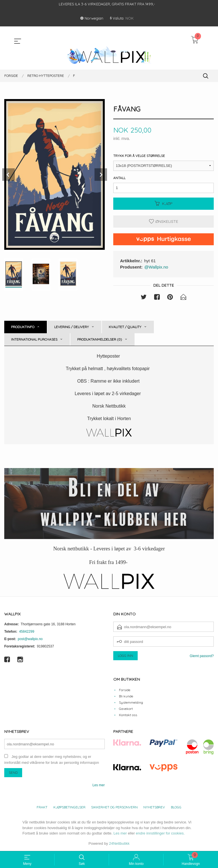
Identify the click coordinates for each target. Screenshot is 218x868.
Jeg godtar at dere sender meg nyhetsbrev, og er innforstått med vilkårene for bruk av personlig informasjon (52, 760)
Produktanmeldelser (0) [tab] (100, 340)
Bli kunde (126, 696)
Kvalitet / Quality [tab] (125, 327)
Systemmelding (131, 702)
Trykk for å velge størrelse (139, 156)
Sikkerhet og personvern (114, 807)
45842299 (27, 632)
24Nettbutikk (119, 843)
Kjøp (164, 204)
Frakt (42, 807)
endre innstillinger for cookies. (160, 834)
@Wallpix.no (156, 267)
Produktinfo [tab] (23, 327)
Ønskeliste (164, 221)
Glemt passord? (202, 656)
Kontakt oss (128, 715)
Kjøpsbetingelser (69, 807)
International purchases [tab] (34, 340)
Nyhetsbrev (154, 807)
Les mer (99, 785)
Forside (125, 690)
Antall (119, 178)
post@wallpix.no (30, 639)
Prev (9, 175)
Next (101, 175)
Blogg (176, 807)
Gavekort (126, 709)
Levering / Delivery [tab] (72, 327)
